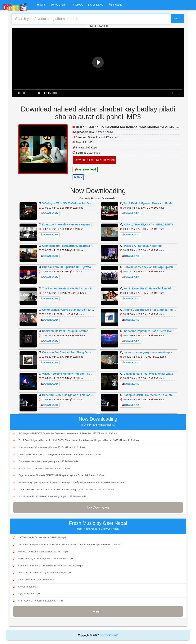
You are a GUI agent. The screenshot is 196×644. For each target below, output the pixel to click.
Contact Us (96, 5)
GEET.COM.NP (108, 635)
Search (178, 19)
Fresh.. (98, 611)
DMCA (78, 5)
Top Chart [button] (59, 5)
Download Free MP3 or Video (95, 160)
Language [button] (117, 5)
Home (41, 5)
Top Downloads (98, 507)
